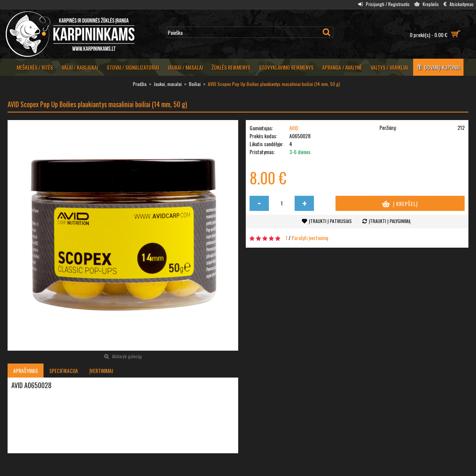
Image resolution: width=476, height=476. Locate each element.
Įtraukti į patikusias (330, 221)
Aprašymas (26, 371)
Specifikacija (64, 371)
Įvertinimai (101, 371)
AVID (294, 128)
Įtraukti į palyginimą (390, 221)
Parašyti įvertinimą (310, 238)
